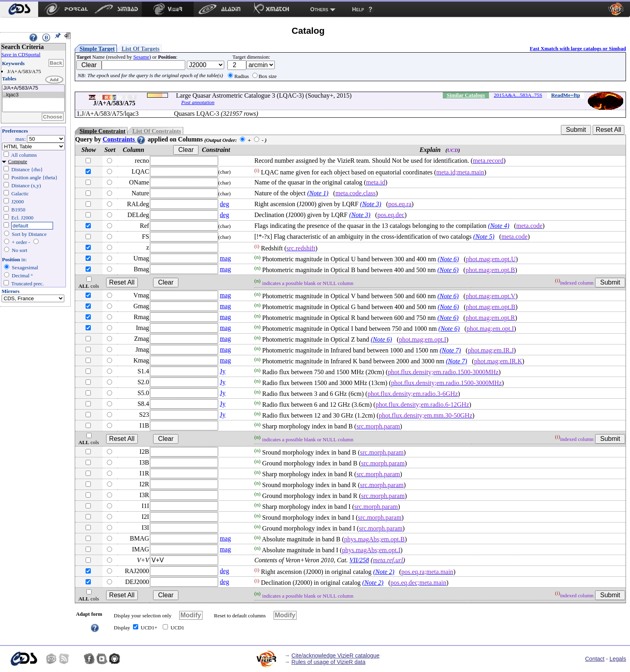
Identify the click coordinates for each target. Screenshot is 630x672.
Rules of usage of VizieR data (328, 662)
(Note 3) (371, 204)
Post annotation (198, 102)
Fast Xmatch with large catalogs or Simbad (578, 48)
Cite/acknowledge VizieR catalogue (335, 656)
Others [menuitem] (319, 9)
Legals (618, 659)
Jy (223, 371)
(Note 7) (450, 350)
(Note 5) (484, 237)
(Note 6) (448, 259)
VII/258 (359, 560)
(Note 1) (318, 193)
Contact (595, 659)
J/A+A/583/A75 (33, 88)
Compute (18, 161)
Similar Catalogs (466, 95)
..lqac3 (33, 95)
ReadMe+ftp (566, 95)
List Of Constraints (156, 131)
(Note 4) (499, 226)
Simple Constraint (102, 131)
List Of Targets (141, 49)
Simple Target (97, 49)
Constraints (124, 139)
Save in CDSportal (21, 54)
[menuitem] (19, 9)
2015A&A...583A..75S (518, 95)
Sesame (141, 57)
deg (224, 204)
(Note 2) (384, 572)
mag (225, 258)
